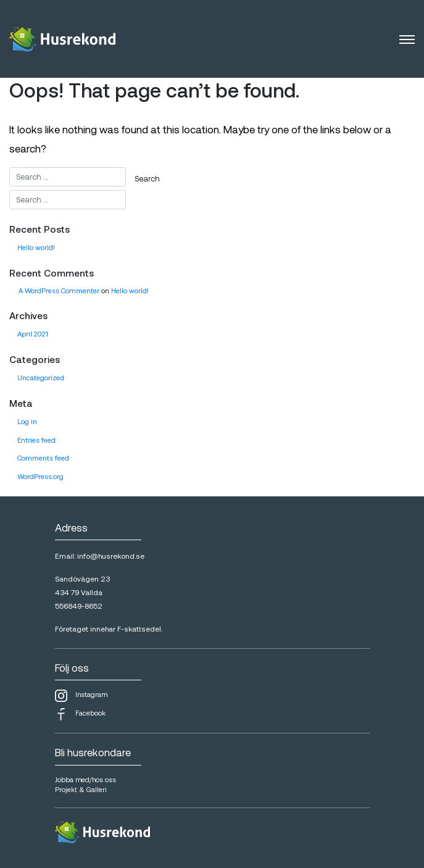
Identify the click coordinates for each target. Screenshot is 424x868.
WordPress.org (40, 476)
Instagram (81, 696)
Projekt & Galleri (81, 789)
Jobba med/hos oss (85, 779)
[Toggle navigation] (407, 39)
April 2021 (33, 334)
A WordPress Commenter (59, 290)
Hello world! (36, 247)
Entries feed (36, 440)
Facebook (80, 714)
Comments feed (43, 458)
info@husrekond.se (111, 556)
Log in (27, 421)
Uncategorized (41, 378)
